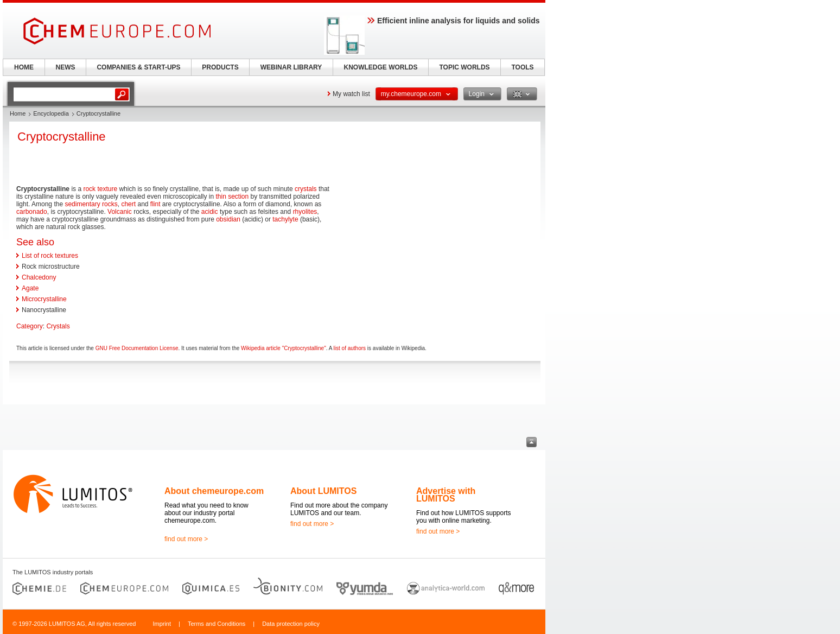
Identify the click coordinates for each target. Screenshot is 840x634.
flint (155, 204)
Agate (30, 288)
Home (18, 113)
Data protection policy (291, 624)
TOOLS (522, 67)
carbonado (32, 212)
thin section (233, 196)
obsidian (228, 219)
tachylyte (285, 219)
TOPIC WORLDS (464, 67)
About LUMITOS (323, 491)
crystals (306, 189)
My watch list (351, 94)
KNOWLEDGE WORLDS (381, 67)
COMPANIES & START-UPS (138, 67)
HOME (24, 67)
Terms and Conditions (217, 624)
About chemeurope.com (214, 491)
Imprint (162, 624)
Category (30, 326)
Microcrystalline (44, 299)
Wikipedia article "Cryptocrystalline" (284, 348)
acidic (210, 212)
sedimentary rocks (91, 204)
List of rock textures (50, 256)
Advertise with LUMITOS (446, 495)
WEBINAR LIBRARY (291, 67)
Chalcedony (39, 277)
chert (128, 204)
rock (89, 189)
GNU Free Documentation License (137, 348)
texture (107, 189)
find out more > (186, 539)
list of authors (350, 348)
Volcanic (120, 212)
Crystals (58, 326)
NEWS (66, 67)
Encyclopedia (51, 113)
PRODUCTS (220, 67)
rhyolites (305, 212)
